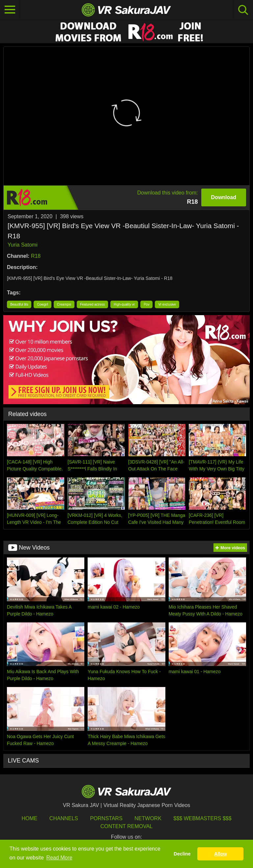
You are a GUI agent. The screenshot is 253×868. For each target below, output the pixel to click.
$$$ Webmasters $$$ (203, 818)
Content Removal (127, 826)
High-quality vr (124, 304)
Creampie (64, 304)
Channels (64, 818)
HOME (29, 818)
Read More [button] (59, 858)
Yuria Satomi (23, 245)
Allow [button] (220, 854)
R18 (36, 256)
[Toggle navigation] (10, 10)
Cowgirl (42, 304)
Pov (146, 304)
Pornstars (106, 818)
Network (148, 818)
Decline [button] (182, 854)
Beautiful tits (19, 304)
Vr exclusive (167, 304)
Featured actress (92, 304)
